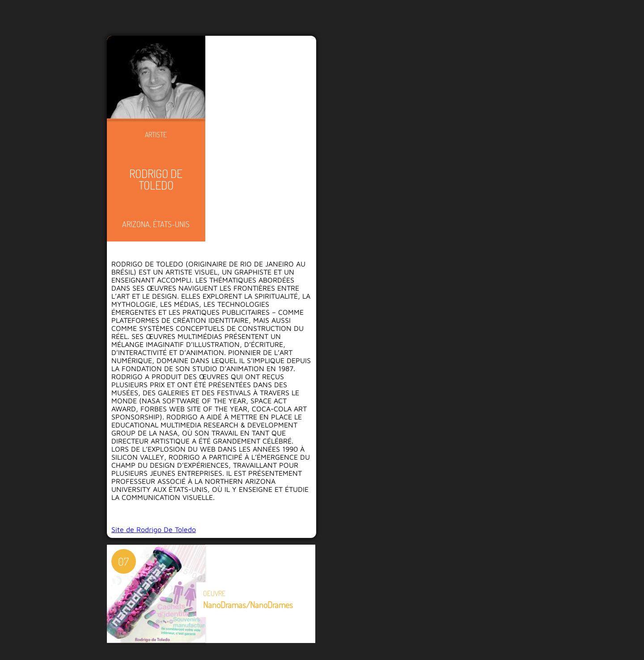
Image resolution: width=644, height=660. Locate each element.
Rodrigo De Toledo (156, 179)
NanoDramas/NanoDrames (248, 605)
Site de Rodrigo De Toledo (154, 529)
